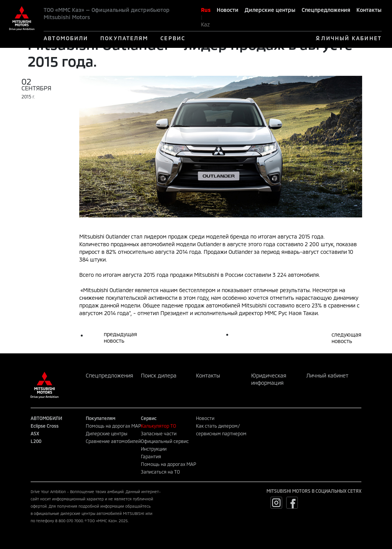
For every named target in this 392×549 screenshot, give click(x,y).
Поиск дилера (159, 375)
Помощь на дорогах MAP (113, 426)
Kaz (205, 24)
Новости (228, 10)
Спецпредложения (326, 10)
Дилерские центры (270, 10)
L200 (36, 441)
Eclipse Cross (45, 426)
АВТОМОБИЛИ (66, 38)
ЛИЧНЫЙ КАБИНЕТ (351, 38)
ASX (35, 433)
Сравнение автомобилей (113, 441)
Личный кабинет (327, 375)
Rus (206, 10)
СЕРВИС (173, 38)
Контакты (369, 10)
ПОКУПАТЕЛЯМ (124, 38)
